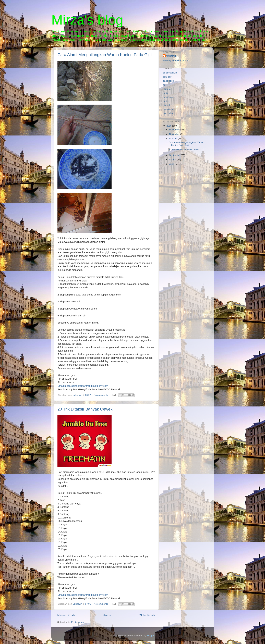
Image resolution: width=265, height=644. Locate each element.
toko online (168, 113)
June (172, 164)
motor (166, 101)
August (173, 160)
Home (107, 615)
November (175, 134)
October (174, 138)
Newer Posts (66, 615)
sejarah (167, 105)
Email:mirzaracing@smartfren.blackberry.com (83, 386)
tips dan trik (169, 109)
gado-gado (168, 81)
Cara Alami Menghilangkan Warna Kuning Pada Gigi (105, 55)
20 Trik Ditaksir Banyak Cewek (85, 409)
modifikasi (168, 97)
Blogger (151, 635)
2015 (169, 126)
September (175, 155)
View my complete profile (176, 60)
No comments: (101, 395)
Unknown (171, 56)
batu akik (167, 77)
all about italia (170, 73)
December (175, 130)
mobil (166, 93)
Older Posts (147, 615)
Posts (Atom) (78, 622)
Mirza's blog (87, 20)
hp (164, 85)
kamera (167, 89)
